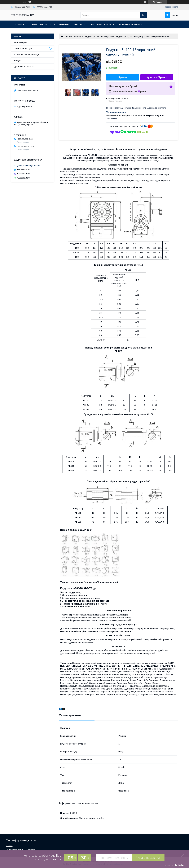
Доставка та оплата (102, 24)
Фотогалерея (21, 42)
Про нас (64, 24)
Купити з (157, 77)
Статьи (9, 846)
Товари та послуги (40, 24)
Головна (19, 24)
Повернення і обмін (131, 24)
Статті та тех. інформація (27, 54)
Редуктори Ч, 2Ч (124, 36)
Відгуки (18, 61)
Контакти (80, 24)
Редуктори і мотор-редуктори (100, 36)
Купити (123, 77)
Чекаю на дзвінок (148, 858)
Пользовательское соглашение (21, 849)
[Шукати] (144, 15)
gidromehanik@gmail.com (28, 165)
